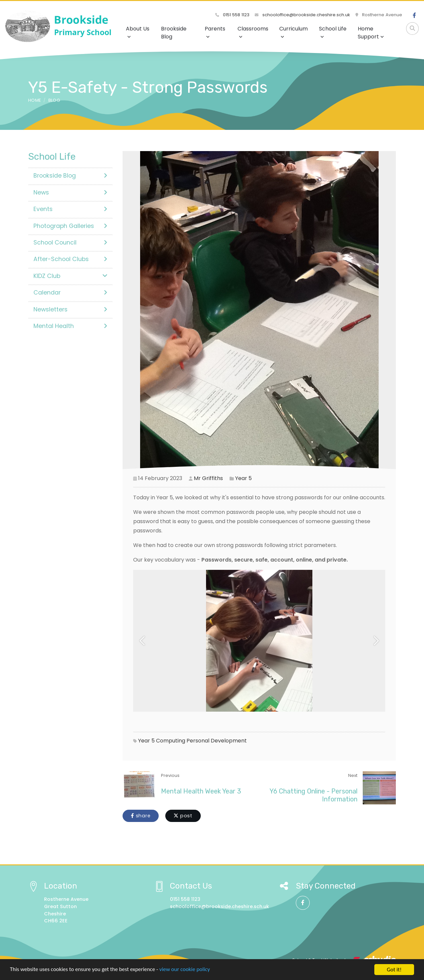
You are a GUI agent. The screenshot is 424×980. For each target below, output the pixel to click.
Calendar (70, 293)
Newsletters (70, 309)
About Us (138, 32)
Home (34, 100)
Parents (215, 32)
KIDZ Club (70, 276)
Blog (54, 100)
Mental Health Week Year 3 (201, 791)
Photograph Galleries (70, 226)
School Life (333, 32)
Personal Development (217, 741)
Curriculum (293, 32)
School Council (70, 243)
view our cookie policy (185, 970)
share (141, 816)
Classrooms (253, 32)
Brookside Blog (174, 33)
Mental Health (70, 326)
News (70, 192)
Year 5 (243, 478)
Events (70, 209)
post (183, 816)
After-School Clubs (70, 259)
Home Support (371, 33)
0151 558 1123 (232, 15)
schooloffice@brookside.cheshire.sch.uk (302, 15)
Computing (171, 741)
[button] (143, 641)
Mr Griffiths (208, 478)
